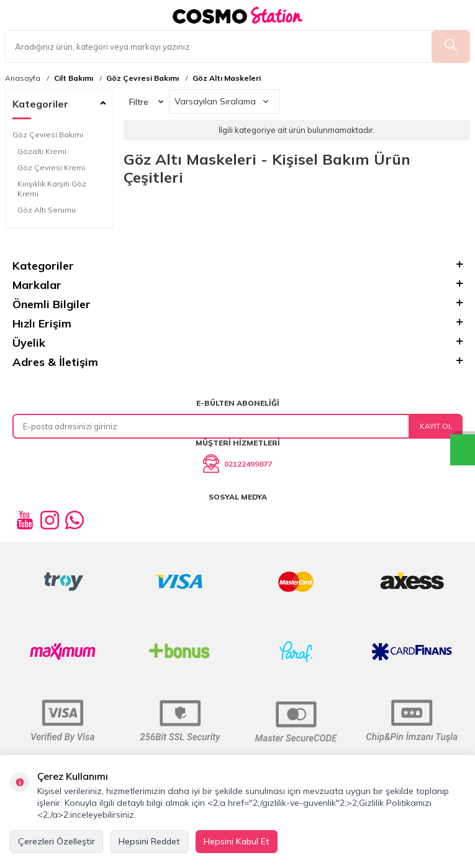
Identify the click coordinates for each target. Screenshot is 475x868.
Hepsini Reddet (149, 841)
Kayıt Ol (436, 426)
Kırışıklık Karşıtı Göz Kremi (52, 189)
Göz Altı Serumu (47, 210)
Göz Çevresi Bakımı (142, 78)
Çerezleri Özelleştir (57, 841)
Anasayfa (23, 78)
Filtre (146, 102)
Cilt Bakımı (74, 78)
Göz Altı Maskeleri (227, 78)
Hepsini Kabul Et (237, 841)
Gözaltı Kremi (42, 151)
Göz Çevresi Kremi (51, 167)
